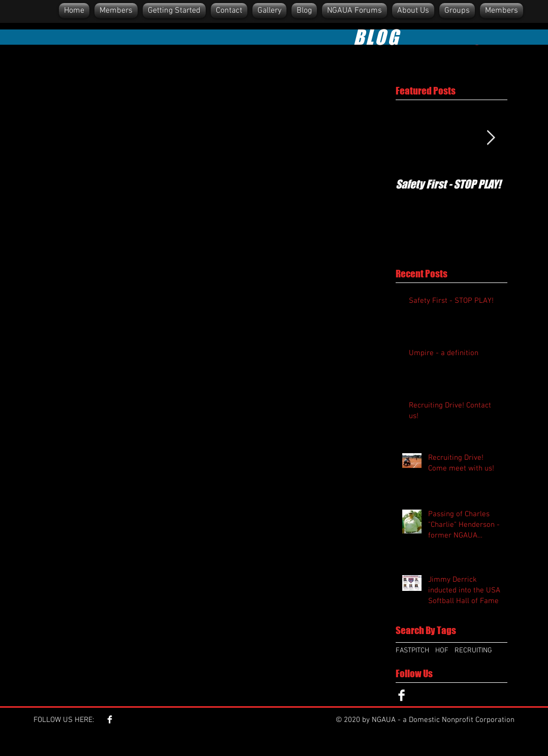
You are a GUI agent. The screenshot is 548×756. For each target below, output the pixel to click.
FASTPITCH (412, 651)
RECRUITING (473, 651)
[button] (413, 11)
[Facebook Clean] (401, 695)
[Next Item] (491, 138)
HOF (442, 651)
